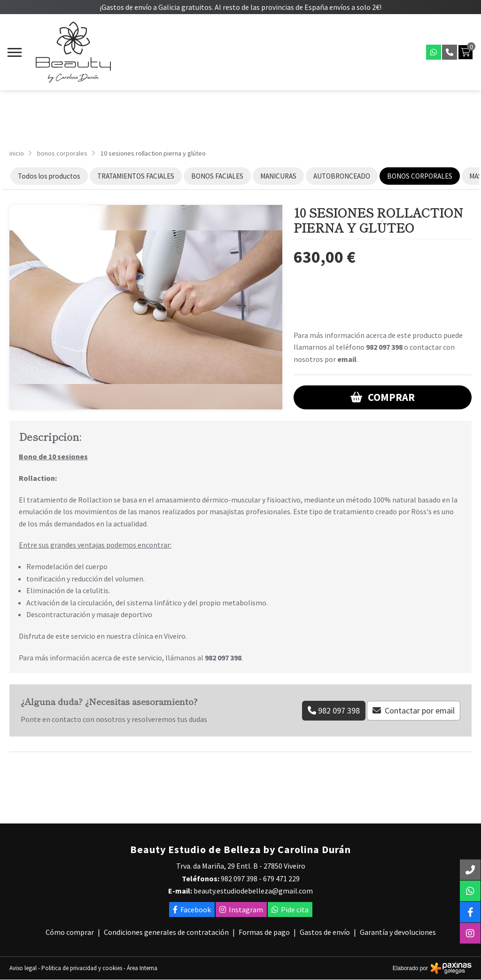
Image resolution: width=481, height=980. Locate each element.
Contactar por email (420, 710)
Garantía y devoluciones (398, 932)
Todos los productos (49, 176)
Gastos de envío (325, 932)
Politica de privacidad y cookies (82, 968)
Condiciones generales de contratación (166, 932)
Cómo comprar (70, 932)
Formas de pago (264, 932)
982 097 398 (384, 347)
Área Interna (142, 968)
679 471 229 (281, 878)
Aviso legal (23, 968)
